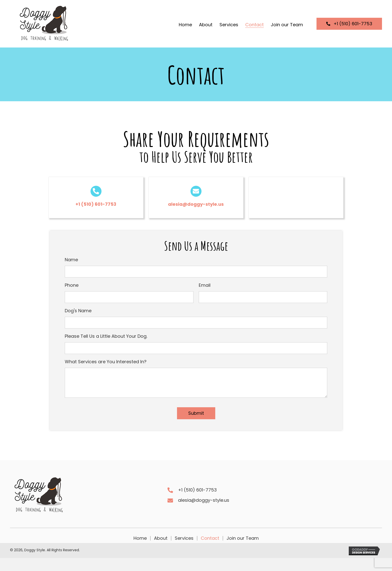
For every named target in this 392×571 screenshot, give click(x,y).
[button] (349, 24)
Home (140, 538)
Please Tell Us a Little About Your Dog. (106, 336)
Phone (72, 285)
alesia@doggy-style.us (196, 204)
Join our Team (243, 538)
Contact (210, 538)
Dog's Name (78, 311)
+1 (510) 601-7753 (96, 204)
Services (184, 538)
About (161, 538)
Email (205, 285)
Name (71, 260)
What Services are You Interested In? (106, 362)
